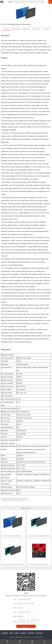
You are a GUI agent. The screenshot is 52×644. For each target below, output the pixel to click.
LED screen (39, 620)
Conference (31, 620)
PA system (23, 620)
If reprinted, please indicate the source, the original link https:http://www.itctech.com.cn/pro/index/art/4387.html (14, 499)
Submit (26, 614)
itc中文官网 (5, 620)
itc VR (11, 620)
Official (17, 620)
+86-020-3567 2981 (38, 624)
